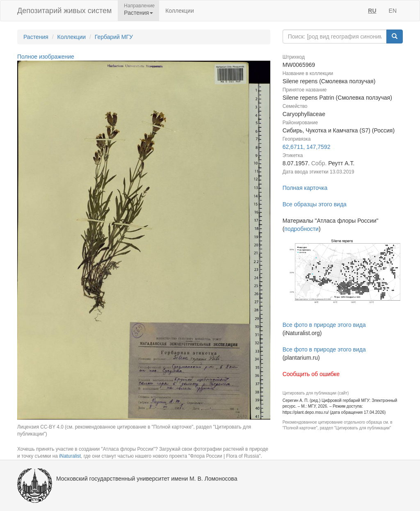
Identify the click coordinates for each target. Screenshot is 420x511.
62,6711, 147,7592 (307, 147)
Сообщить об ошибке (311, 374)
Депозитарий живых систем (64, 11)
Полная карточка (305, 188)
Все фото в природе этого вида (324, 325)
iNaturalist (70, 456)
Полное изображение (46, 57)
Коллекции (180, 11)
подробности (301, 229)
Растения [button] (138, 13)
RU (372, 11)
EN (393, 11)
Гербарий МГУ (114, 37)
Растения (36, 37)
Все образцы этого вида (315, 204)
